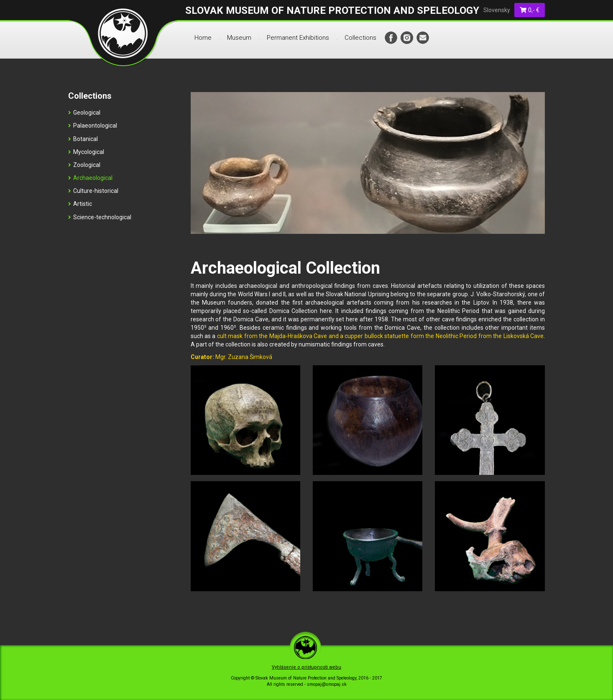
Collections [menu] (360, 38)
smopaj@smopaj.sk (327, 684)
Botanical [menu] (83, 139)
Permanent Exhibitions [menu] (298, 38)
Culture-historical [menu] (93, 191)
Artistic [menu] (80, 204)
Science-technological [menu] (100, 217)
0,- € (530, 10)
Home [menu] (203, 38)
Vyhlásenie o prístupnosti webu (306, 667)
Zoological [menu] (84, 165)
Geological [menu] (84, 113)
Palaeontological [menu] (93, 126)
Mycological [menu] (86, 152)
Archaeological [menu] (90, 178)
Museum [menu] (239, 38)
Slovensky (497, 10)
